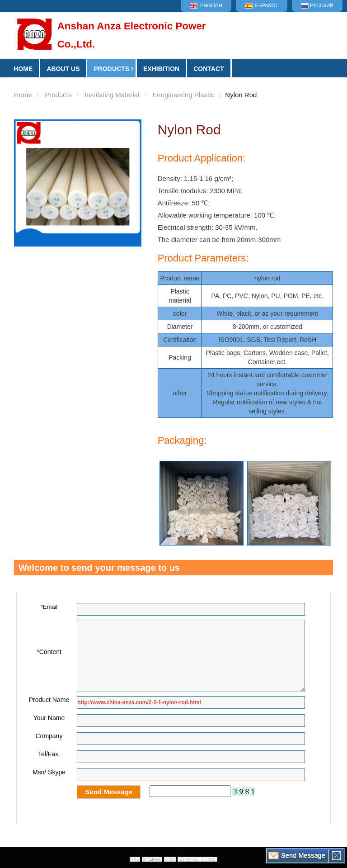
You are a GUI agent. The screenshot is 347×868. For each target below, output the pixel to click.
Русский (317, 6)
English (206, 6)
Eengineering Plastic (183, 95)
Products (111, 69)
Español (262, 6)
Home (23, 95)
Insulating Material (112, 95)
